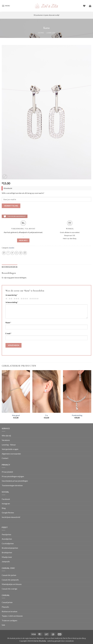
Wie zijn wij (6, 436)
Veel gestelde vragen (10, 449)
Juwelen (51, 33)
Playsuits (5, 607)
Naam (8, 323)
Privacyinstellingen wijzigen (13, 476)
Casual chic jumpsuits (10, 580)
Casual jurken (7, 602)
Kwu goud (16, 415)
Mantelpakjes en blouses (12, 584)
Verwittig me (11, 206)
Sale (3, 625)
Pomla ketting (77, 415)
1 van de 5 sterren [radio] (6, 299)
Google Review (8, 513)
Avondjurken (7, 539)
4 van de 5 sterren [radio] (24, 299)
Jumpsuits (6, 561)
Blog (4, 508)
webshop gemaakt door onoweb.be (61, 641)
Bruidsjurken (7, 552)
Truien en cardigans (10, 620)
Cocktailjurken (8, 543)
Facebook (6, 499)
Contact (5, 458)
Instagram (6, 504)
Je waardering (11, 295)
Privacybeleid (7, 472)
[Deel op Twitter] (12, 253)
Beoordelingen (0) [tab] (10, 267)
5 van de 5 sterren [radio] (34, 299)
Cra (46, 415)
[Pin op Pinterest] (21, 253)
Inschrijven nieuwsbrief (11, 517)
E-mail (8, 333)
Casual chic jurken (9, 575)
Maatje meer (7, 557)
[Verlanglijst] (84, 6)
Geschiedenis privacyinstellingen (15, 481)
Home (41, 33)
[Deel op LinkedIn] (25, 253)
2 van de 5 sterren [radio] (10, 299)
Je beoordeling (12, 302)
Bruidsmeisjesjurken (10, 548)
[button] (6, 6)
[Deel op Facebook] (8, 253)
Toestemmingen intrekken (12, 485)
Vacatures (6, 440)
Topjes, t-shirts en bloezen (12, 616)
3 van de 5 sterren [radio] (16, 299)
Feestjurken (6, 534)
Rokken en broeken (10, 611)
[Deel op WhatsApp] (4, 253)
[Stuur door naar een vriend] (17, 253)
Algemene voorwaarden (11, 454)
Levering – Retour (9, 445)
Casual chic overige (9, 589)
